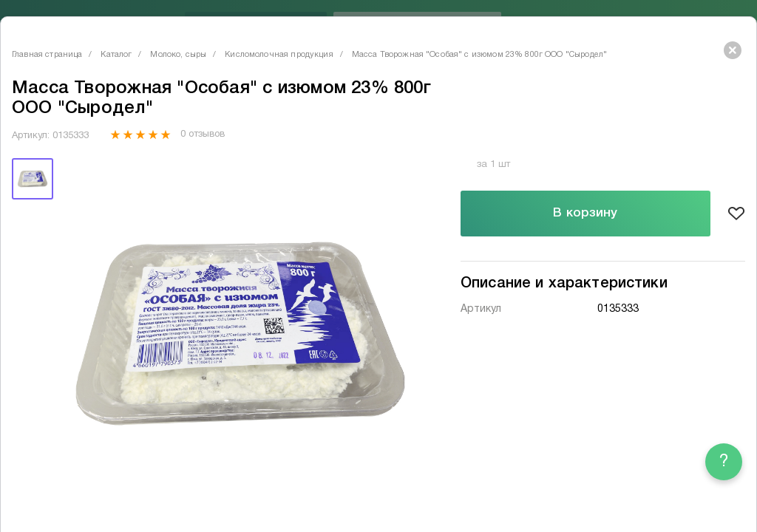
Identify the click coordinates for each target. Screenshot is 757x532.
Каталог (116, 55)
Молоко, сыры (178, 55)
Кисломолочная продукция (279, 55)
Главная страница (47, 55)
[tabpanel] (240, 334)
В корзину (585, 213)
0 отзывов (202, 134)
